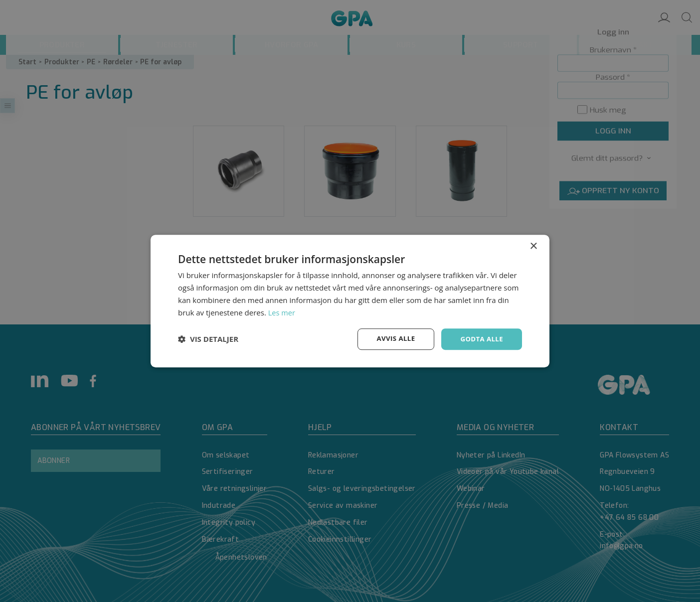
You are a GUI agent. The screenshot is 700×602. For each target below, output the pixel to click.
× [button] (533, 246)
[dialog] (350, 301)
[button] (208, 339)
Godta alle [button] (481, 339)
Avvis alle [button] (392, 339)
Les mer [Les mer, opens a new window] (282, 312)
